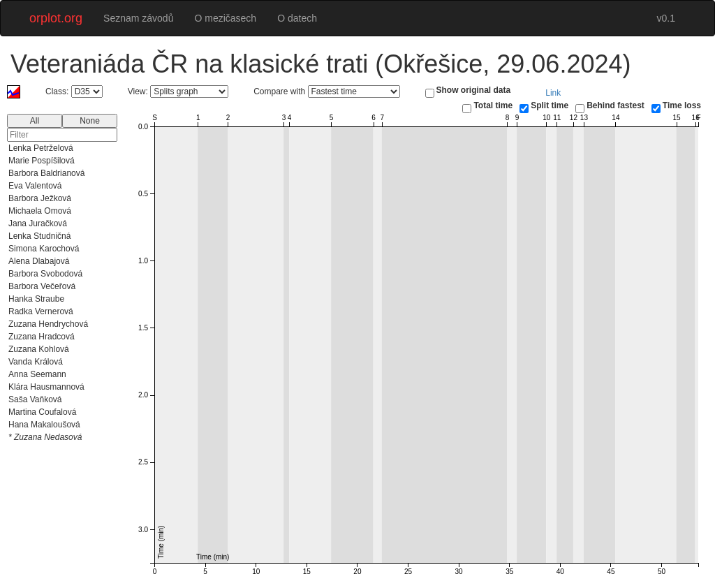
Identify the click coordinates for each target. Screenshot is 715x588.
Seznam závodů (138, 18)
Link (553, 93)
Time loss (682, 105)
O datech (297, 18)
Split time (550, 105)
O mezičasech (225, 18)
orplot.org (56, 18)
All (35, 121)
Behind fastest (616, 105)
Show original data (474, 90)
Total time (493, 105)
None (90, 121)
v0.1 (666, 18)
